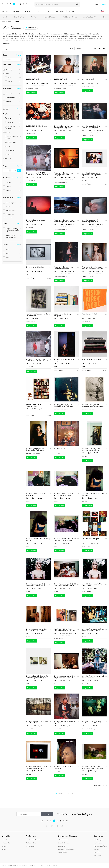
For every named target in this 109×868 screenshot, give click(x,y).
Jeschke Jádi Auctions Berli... (61, 409)
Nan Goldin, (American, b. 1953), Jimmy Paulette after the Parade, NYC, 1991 (36, 585)
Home (3, 22)
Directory (38, 11)
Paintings (13, 118)
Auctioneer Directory (32, 843)
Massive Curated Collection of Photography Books (35, 405)
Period (5, 245)
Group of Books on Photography (91, 359)
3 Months (12, 186)
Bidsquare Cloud (62, 852)
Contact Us (5, 849)
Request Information (64, 843)
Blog (48, 11)
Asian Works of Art (90, 17)
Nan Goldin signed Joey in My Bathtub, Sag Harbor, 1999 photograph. (90, 221)
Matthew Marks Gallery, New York (12, 236)
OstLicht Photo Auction (32, 89)
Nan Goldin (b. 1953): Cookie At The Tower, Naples (64, 360)
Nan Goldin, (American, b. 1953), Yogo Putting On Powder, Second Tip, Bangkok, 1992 (93, 630)
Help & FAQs (97, 852)
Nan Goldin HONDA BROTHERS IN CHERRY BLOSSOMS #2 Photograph (37, 174)
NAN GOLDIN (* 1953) (32, 79)
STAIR (27, 275)
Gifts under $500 (13, 150)
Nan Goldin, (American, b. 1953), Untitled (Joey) (35, 494)
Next (74, 794)
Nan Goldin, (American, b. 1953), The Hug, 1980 (93, 494)
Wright (28, 684)
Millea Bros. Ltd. (30, 228)
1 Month (12, 183)
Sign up (104, 4)
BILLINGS (12, 207)
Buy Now (16, 11)
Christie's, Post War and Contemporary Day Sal (12, 230)
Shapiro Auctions (30, 134)
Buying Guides (98, 855)
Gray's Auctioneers (87, 322)
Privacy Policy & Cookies (36, 866)
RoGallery (28, 774)
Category (6, 109)
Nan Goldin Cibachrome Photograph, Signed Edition (65, 722)
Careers (4, 846)
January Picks (12, 158)
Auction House (8, 198)
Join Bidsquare (30, 846)
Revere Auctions (86, 546)
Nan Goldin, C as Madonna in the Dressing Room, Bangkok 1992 (63, 127)
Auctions (5, 11)
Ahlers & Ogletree (12, 203)
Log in (97, 4)
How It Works (59, 11)
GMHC (55, 134)
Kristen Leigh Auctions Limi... (89, 136)
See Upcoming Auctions (33, 840)
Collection (9, 22)
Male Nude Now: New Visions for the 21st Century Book (37, 315)
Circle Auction (12, 214)
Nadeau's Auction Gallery (88, 729)
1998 (12, 257)
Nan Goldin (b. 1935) (88, 79)
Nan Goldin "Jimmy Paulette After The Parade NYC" (92, 585)
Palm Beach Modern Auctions (33, 181)
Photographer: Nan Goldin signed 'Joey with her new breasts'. (64, 268)
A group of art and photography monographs (63, 315)
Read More (7, 44)
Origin (5, 223)
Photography (13, 122)
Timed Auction (12, 98)
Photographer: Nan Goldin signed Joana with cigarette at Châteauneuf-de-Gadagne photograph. (93, 268)
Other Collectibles (13, 142)
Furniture (34, 17)
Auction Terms (98, 843)
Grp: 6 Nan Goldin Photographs (91, 539)
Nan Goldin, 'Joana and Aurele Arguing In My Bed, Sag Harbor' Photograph (91, 174)
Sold (13, 77)
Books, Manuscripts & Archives (13, 137)
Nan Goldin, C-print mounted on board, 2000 (35, 221)
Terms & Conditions (52, 866)
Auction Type (8, 89)
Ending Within (8, 177)
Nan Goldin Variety (59, 448)
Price (5, 166)
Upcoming (12, 70)
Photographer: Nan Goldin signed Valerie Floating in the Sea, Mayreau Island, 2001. (65, 221)
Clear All (19, 55)
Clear (18, 65)
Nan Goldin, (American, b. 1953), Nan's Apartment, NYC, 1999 (92, 449)
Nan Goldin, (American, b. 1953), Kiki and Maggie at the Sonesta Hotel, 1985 (65, 585)
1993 (12, 254)
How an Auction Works (100, 846)
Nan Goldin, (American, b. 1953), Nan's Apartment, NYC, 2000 (63, 494)
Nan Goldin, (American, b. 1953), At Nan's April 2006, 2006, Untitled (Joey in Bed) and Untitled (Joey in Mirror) (36, 630)
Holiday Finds (12, 146)
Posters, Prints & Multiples (13, 127)
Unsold (13, 81)
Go (19, 171)
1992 (12, 250)
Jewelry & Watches (50, 17)
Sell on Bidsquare (63, 840)
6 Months (12, 190)
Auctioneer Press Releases (66, 849)
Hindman (84, 456)
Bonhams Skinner (12, 210)
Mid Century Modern (70, 17)
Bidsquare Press (6, 843)
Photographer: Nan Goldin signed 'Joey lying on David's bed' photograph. (64, 174)
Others (105, 17)
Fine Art (4, 17)
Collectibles (12, 132)
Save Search (32, 28)
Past (12, 74)
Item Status (7, 65)
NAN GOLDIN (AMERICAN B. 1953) (36, 126)
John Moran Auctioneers (88, 87)
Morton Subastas (58, 639)
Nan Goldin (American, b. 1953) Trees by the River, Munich (37, 722)
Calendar (27, 11)
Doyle (55, 322)
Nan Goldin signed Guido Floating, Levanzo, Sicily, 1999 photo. (92, 127)
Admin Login (62, 846)
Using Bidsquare (98, 840)
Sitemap (96, 849)
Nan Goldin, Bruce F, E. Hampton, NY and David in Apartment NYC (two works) (37, 677)
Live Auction (12, 94)
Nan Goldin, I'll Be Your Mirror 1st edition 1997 (63, 767)
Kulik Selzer (57, 453)
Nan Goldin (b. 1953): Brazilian (35, 267)
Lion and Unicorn (30, 322)
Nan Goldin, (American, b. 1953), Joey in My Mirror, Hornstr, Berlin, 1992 (65, 677)
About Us (4, 840)
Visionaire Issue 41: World (90, 314)
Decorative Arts (19, 17)
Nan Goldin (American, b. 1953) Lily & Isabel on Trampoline (93, 677)
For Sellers (73, 11)
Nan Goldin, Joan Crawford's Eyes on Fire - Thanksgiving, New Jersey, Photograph (37, 767)
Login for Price (31, 93)
